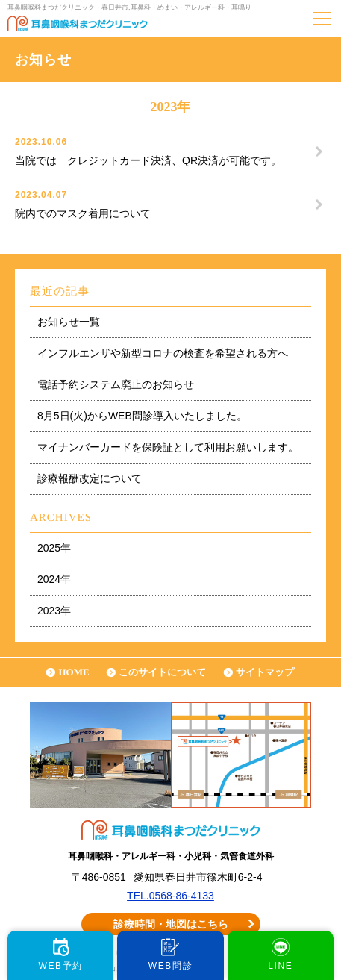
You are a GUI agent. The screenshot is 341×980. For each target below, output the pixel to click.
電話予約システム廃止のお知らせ (116, 384)
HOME (73, 672)
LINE (280, 966)
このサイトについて (162, 672)
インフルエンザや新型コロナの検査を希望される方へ (163, 353)
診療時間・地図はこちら (171, 924)
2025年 (54, 548)
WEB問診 (170, 966)
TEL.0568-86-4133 (170, 896)
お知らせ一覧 (69, 322)
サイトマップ (265, 672)
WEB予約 (60, 966)
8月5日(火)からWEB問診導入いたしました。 (142, 416)
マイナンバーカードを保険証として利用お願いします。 (168, 447)
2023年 (54, 611)
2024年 (54, 579)
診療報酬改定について (90, 478)
